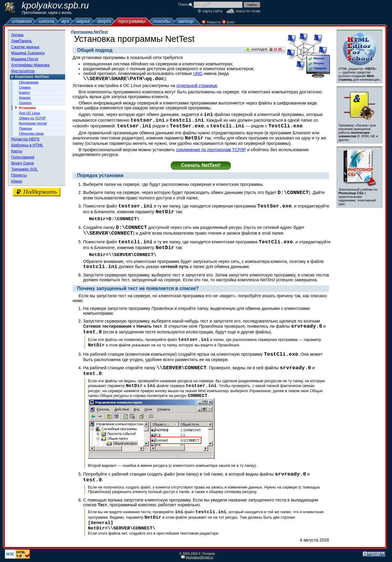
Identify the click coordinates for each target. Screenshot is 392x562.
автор (186, 21)
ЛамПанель (22, 41)
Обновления (29, 82)
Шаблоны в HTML (27, 145)
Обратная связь (31, 133)
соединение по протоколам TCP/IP (211, 150)
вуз (65, 21)
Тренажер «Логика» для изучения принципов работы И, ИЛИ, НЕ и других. (358, 133)
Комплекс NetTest (32, 77)
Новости (214, 22)
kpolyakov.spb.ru (55, 5)
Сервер (25, 87)
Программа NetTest (89, 32)
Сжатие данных (25, 47)
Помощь (25, 128)
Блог (231, 22)
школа (47, 21)
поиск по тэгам (248, 11)
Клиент (25, 92)
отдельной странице (197, 86)
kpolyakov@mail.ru (199, 557)
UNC (198, 73)
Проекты (19, 175)
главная (22, 21)
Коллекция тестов (33, 123)
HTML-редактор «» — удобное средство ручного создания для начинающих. (359, 74)
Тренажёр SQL (25, 169)
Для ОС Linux (30, 113)
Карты (17, 151)
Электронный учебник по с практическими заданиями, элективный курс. (358, 197)
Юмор (17, 181)
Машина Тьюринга (28, 53)
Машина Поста (25, 59)
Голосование (23, 157)
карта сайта (213, 11)
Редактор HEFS (25, 139)
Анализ (25, 98)
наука (83, 21)
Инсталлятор (23, 71)
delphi (104, 21)
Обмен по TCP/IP (32, 118)
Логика (17, 35)
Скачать (25, 103)
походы (162, 21)
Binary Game (23, 163)
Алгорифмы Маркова (30, 65)
